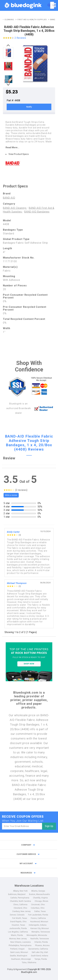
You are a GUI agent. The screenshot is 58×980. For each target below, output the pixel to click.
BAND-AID (9, 198)
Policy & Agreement (17, 969)
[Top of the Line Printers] (29, 662)
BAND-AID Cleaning (15, 208)
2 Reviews (20, 38)
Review (9, 458)
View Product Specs (19, 154)
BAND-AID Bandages (37, 212)
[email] (22, 826)
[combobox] (52, 5)
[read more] (29, 147)
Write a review (11, 495)
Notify (29, 107)
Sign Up (49, 826)
